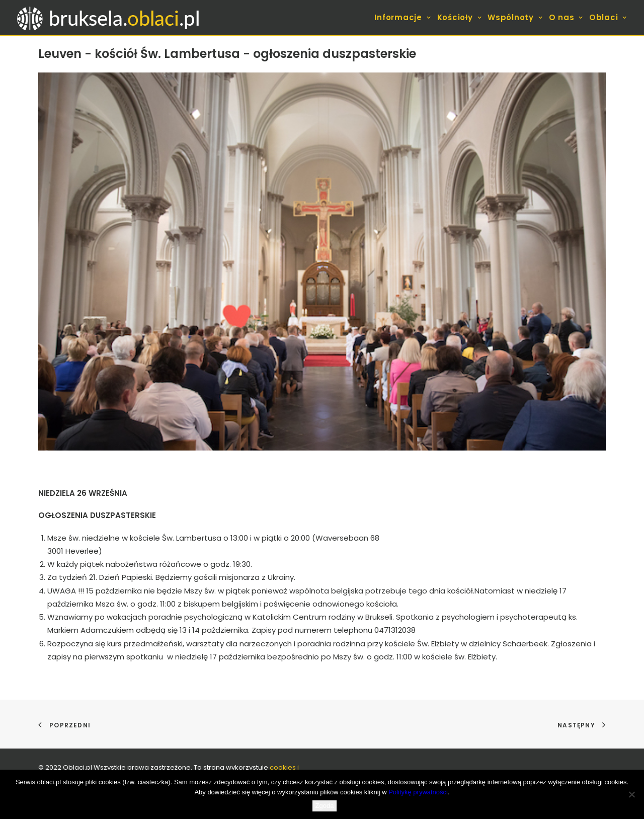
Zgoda (325, 806)
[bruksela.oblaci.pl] (109, 17)
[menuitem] (404, 17)
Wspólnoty (515, 17)
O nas (566, 17)
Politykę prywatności (418, 792)
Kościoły (460, 17)
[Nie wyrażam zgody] (631, 794)
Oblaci (608, 17)
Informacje (403, 17)
